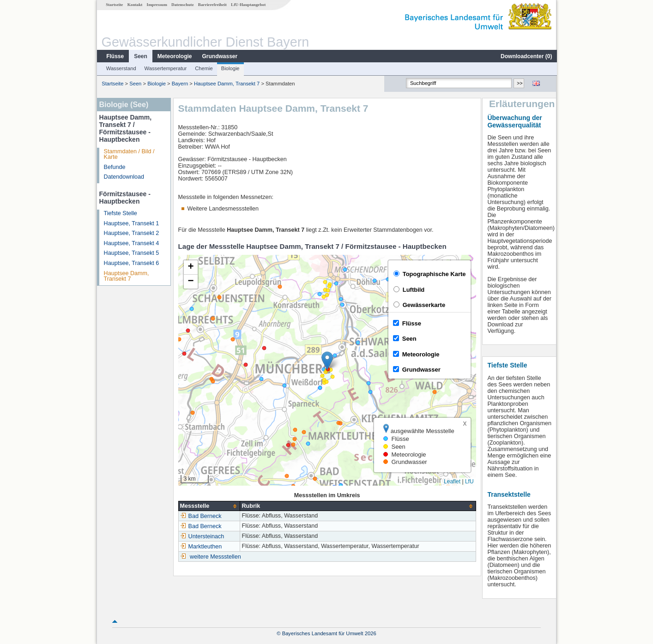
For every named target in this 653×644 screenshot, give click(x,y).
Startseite (114, 5)
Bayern (179, 84)
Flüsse (115, 56)
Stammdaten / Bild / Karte (129, 154)
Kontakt (135, 5)
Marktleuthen (201, 547)
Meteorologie (174, 56)
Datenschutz (182, 5)
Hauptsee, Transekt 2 (131, 233)
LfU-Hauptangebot (248, 5)
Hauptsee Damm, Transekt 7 (226, 84)
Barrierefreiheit (212, 5)
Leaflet (452, 481)
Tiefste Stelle (120, 213)
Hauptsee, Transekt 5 (131, 253)
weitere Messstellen (215, 557)
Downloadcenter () (526, 56)
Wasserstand (121, 68)
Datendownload (124, 177)
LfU (469, 481)
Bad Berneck (200, 516)
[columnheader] (209, 506)
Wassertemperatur (165, 68)
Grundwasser (220, 56)
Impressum (157, 5)
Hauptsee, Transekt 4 (131, 243)
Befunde (114, 167)
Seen (140, 56)
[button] (327, 361)
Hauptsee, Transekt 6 (131, 263)
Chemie (203, 68)
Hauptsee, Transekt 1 (131, 223)
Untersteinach (202, 536)
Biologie (230, 68)
